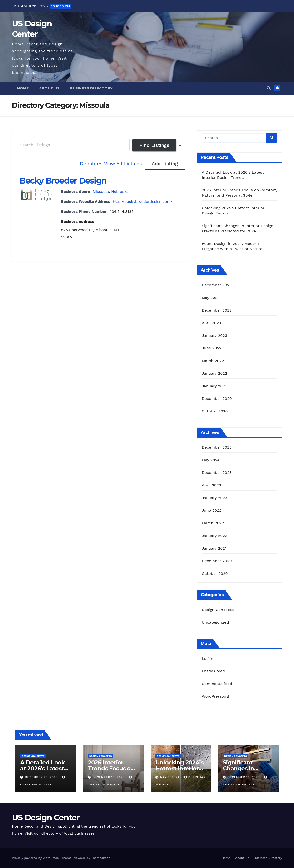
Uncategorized (215, 622)
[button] (269, 88)
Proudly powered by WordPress (36, 858)
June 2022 (212, 348)
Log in (208, 658)
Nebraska (120, 191)
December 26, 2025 (42, 777)
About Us (49, 88)
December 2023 (217, 310)
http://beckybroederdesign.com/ (143, 201)
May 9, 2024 (170, 777)
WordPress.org (215, 696)
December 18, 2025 (109, 777)
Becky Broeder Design (63, 181)
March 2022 (213, 361)
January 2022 (215, 373)
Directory (91, 164)
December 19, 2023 (244, 777)
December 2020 (217, 399)
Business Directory (91, 88)
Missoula (101, 191)
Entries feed (213, 671)
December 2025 (217, 285)
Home (23, 88)
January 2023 (215, 335)
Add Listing (165, 164)
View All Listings (123, 164)
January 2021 (214, 386)
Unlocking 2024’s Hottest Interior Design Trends (179, 768)
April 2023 (212, 323)
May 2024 (211, 298)
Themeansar (100, 858)
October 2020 (215, 411)
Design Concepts (218, 610)
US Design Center (46, 818)
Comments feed (217, 684)
